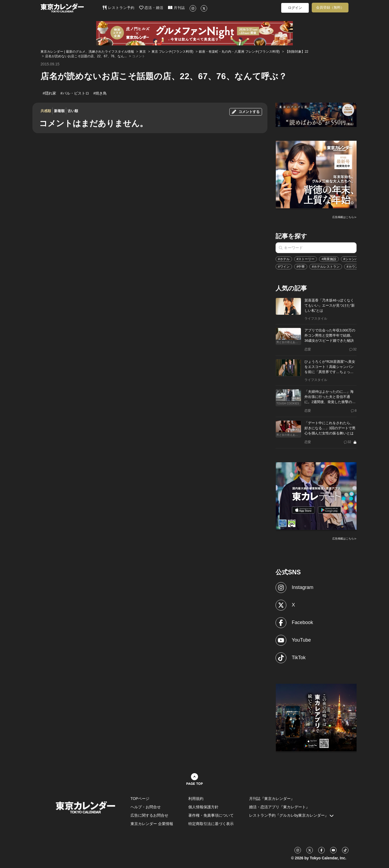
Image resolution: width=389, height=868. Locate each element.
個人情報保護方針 (203, 807)
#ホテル (284, 259)
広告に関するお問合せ (149, 815)
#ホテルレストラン (326, 267)
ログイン (295, 8)
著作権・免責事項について (211, 815)
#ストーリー (306, 259)
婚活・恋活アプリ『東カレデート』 (279, 807)
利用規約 (196, 799)
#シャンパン (352, 259)
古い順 (73, 111)
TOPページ (140, 799)
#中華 (301, 267)
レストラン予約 (118, 8)
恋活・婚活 (151, 8)
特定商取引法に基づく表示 (211, 824)
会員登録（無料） (330, 7)
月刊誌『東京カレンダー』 (272, 799)
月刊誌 (177, 8)
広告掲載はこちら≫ (344, 217)
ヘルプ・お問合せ (146, 807)
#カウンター (356, 267)
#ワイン (284, 267)
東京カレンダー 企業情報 (152, 824)
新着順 (59, 111)
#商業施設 (329, 259)
